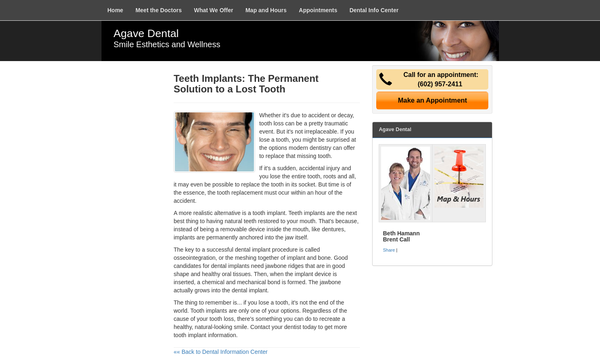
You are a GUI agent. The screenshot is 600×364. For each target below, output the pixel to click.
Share (389, 250)
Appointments (318, 10)
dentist (292, 327)
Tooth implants (209, 311)
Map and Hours (266, 10)
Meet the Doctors (159, 10)
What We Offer (214, 10)
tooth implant (269, 213)
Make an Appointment (432, 100)
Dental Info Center (374, 10)
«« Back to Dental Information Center (221, 352)
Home (116, 10)
